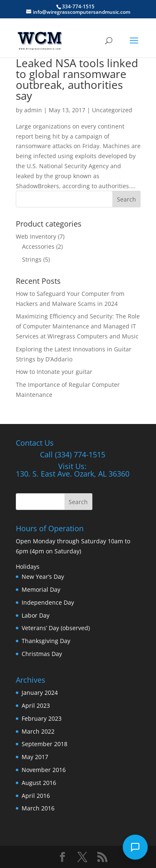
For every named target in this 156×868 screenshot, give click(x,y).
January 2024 (40, 693)
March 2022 (38, 731)
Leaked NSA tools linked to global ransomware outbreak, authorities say (77, 79)
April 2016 (36, 796)
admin (33, 110)
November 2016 (44, 770)
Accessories (38, 246)
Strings (32, 259)
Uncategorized (112, 110)
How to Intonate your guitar (54, 372)
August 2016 (39, 783)
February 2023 (42, 718)
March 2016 (38, 808)
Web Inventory (36, 236)
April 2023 (36, 705)
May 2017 (35, 757)
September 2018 (45, 744)
